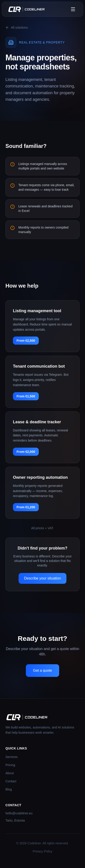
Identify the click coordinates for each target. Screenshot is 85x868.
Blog (9, 789)
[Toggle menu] (73, 9)
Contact (11, 781)
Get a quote (43, 670)
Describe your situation (42, 578)
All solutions (17, 27)
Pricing (10, 765)
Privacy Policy (42, 851)
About (10, 773)
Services (12, 757)
